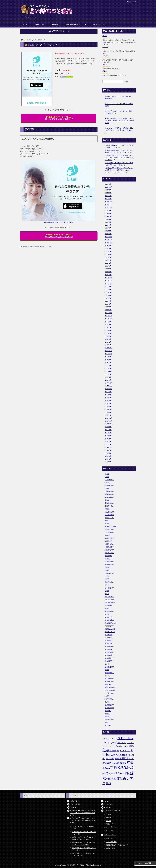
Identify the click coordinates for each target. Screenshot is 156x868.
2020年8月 (108, 289)
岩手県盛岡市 (109, 588)
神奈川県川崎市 (110, 687)
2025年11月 (109, 187)
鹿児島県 (108, 725)
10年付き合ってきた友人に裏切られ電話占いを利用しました (119, 112)
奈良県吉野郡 (109, 562)
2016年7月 (108, 433)
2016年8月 (108, 430)
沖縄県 (107, 670)
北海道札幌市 (109, 506)
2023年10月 (109, 243)
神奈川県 (108, 684)
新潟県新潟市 (109, 611)
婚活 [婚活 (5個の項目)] (104, 759)
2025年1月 (108, 199)
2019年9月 (108, 322)
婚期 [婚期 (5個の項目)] (133, 755)
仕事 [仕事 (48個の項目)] (106, 750)
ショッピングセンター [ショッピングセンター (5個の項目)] (110, 739)
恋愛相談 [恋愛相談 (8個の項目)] (106, 768)
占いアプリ (65, 74)
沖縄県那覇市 (109, 673)
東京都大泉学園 (110, 629)
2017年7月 (108, 398)
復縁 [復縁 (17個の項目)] (120, 763)
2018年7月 (108, 363)
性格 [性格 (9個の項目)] (125, 763)
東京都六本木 (109, 620)
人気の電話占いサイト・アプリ (76, 24)
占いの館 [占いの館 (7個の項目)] (123, 751)
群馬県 (107, 702)
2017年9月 (108, 392)
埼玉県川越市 (109, 532)
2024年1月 (108, 234)
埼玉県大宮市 (109, 529)
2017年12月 (109, 383)
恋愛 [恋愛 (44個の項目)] (130, 763)
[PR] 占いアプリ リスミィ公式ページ (59, 118)
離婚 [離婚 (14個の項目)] (114, 779)
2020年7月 (108, 292)
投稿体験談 (54, 24)
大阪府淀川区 (109, 553)
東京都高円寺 (109, 661)
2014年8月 (108, 453)
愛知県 (107, 594)
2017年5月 (108, 403)
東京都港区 (109, 644)
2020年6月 (108, 295)
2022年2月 (108, 263)
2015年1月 (108, 444)
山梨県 (107, 579)
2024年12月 (109, 202)
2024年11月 (109, 205)
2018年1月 (108, 380)
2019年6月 (108, 330)
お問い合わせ (75, 801)
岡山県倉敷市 (109, 582)
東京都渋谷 (109, 641)
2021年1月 (108, 275)
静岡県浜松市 (109, 720)
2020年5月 (108, 298)
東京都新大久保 (110, 632)
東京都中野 (109, 617)
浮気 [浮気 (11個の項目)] (108, 773)
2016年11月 (109, 421)
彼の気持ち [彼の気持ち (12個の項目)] (108, 763)
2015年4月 (108, 439)
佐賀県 (107, 483)
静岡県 (107, 717)
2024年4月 (108, 225)
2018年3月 (108, 374)
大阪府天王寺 (109, 547)
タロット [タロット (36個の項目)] (124, 738)
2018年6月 (108, 365)
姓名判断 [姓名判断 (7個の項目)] (128, 755)
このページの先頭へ (146, 863)
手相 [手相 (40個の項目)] (113, 768)
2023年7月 (108, 251)
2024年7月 (108, 216)
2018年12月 (109, 348)
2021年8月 (108, 266)
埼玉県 (107, 524)
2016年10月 (109, 424)
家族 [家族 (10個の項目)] (117, 759)
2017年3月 (108, 409)
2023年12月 (109, 237)
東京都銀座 (109, 655)
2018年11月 (109, 351)
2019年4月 (108, 336)
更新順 (108, 821)
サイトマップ (132, 2)
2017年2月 (108, 412)
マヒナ (105, 36)
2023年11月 (109, 240)
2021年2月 (108, 272)
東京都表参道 (109, 652)
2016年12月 (109, 418)
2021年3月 (108, 269)
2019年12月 (109, 313)
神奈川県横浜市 (110, 690)
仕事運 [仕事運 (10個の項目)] (113, 751)
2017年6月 (108, 401)
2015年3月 (108, 441)
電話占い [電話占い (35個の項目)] (123, 778)
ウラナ (105, 71)
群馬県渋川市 (109, 708)
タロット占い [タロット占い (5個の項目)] (122, 743)
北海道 (107, 500)
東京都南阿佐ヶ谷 (111, 623)
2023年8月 (108, 248)
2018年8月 (108, 360)
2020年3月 (108, 304)
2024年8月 (108, 213)
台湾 (106, 521)
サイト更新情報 (75, 804)
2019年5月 (108, 333)
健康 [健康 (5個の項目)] (118, 751)
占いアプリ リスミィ (46, 45)
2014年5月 (108, 459)
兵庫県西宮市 (109, 497)
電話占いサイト (111, 824)
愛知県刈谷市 (109, 597)
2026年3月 (108, 184)
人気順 (108, 815)
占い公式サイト (111, 827)
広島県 (107, 591)
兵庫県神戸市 (109, 494)
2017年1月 (108, 415)
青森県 (107, 714)
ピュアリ (105, 56)
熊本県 (107, 676)
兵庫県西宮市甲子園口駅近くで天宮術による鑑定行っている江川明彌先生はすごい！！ (119, 170)
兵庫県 (107, 489)
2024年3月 (108, 228)
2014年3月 (108, 462)
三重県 (107, 477)
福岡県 (107, 696)
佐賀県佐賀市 (109, 486)
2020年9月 (108, 286)
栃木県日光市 (109, 667)
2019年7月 (108, 327)
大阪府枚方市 (109, 550)
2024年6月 (108, 219)
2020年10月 (109, 284)
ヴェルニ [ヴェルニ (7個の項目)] (118, 746)
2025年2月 (108, 196)
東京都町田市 (109, 646)
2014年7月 (108, 456)
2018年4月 (108, 371)
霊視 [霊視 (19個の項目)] (108, 783)
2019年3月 (108, 339)
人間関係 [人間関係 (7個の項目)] (130, 746)
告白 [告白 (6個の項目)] (129, 751)
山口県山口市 (109, 573)
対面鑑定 (108, 567)
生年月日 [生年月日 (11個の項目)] (115, 773)
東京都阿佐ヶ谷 (110, 658)
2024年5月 (108, 222)
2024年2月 (108, 231)
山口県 (107, 570)
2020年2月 (108, 307)
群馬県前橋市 (109, 705)
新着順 (108, 818)
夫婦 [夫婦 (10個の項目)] (113, 755)
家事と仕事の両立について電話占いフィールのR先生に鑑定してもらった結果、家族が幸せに (119, 121)
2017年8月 (108, 395)
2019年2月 (108, 342)
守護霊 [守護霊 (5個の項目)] (112, 759)
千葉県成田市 (109, 515)
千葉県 (107, 509)
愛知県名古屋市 (110, 603)
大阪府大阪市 (109, 544)
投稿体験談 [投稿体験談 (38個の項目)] (125, 768)
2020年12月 (109, 278)
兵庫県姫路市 (109, 491)
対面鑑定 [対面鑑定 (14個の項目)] (124, 759)
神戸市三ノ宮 (109, 693)
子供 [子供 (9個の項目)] (108, 759)
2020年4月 (108, 301)
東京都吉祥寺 (109, 626)
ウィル (105, 64)
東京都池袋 (109, 638)
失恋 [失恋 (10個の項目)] (117, 755)
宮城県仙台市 (109, 565)
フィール (105, 47)
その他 (107, 474)
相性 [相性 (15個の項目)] (127, 773)
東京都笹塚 (109, 649)
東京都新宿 (109, 635)
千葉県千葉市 (109, 512)
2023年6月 (108, 254)
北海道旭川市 (109, 503)
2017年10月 (109, 389)
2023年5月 (108, 257)
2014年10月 (109, 447)
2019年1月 (108, 345)
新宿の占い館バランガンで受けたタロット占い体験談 (119, 98)
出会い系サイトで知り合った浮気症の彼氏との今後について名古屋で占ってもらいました (119, 130)
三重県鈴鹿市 (109, 480)
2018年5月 (108, 368)
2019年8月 (108, 325)
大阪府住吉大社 (110, 538)
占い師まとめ (39, 24)
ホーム (25, 24)
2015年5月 (108, 436)
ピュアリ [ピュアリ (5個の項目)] (112, 746)
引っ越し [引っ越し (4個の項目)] (132, 759)
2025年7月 (108, 190)
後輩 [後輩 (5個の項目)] (115, 763)
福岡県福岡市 (109, 699)
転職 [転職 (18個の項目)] (109, 779)
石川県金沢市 (109, 682)
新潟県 (107, 608)
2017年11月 (109, 386)
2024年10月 (109, 208)
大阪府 (107, 535)
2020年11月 (109, 281)
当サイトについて (99, 24)
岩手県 (107, 585)
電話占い (108, 711)
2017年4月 (108, 406)
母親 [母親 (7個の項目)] (104, 774)
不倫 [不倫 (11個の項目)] (124, 746)
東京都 (107, 614)
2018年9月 (108, 357)
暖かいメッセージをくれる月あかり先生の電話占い (119, 105)
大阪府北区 (109, 541)
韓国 (106, 723)
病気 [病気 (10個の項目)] (122, 773)
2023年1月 (108, 260)
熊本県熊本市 (109, 679)
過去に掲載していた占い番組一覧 (117, 845)
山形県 (107, 576)
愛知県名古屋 (109, 600)
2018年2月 (108, 377)
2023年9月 (108, 246)
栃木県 (107, 664)
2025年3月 (108, 193)
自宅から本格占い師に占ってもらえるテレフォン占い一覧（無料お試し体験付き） (83, 813)
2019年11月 (109, 316)
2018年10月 (109, 354)
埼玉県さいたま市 (111, 527)
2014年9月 (108, 450)
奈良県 (107, 559)
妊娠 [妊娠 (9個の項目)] (122, 755)
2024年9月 (108, 210)
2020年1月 (108, 310)
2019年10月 (109, 319)
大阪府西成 (109, 556)
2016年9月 (108, 427)
